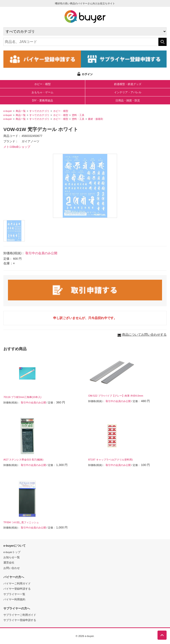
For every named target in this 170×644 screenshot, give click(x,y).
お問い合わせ (12, 568)
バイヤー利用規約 (14, 599)
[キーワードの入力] (81, 42)
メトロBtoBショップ (17, 147)
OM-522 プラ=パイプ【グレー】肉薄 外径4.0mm (116, 396)
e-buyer (8, 111)
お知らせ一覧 (12, 557)
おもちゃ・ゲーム (42, 92)
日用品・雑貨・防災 (128, 101)
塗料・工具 (78, 115)
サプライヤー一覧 (14, 594)
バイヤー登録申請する (17, 589)
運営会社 (9, 562)
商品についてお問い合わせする (144, 335)
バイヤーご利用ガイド (17, 583)
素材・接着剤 (95, 119)
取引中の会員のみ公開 (41, 253)
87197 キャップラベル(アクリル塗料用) (110, 460)
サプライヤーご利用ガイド (20, 615)
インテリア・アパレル (128, 92)
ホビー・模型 (42, 84)
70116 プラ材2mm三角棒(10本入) (22, 397)
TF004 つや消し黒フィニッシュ (21, 522)
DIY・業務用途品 (42, 101)
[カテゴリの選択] (85, 31)
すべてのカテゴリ (39, 111)
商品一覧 (21, 111)
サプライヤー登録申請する (20, 620)
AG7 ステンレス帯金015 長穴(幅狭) (23, 460)
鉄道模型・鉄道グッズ (128, 84)
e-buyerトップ (12, 552)
